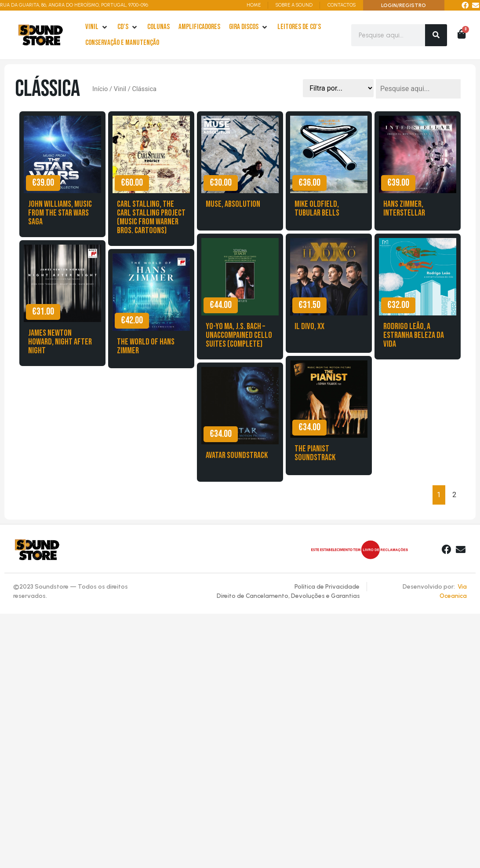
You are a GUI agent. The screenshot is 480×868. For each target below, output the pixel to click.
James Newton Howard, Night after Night (60, 342)
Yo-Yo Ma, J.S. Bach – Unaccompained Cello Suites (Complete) (239, 335)
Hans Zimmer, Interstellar (404, 209)
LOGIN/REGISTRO (404, 5)
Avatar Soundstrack (237, 455)
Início (100, 89)
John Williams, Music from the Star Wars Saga (60, 213)
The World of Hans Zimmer (146, 346)
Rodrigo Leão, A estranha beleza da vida (414, 335)
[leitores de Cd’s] (299, 27)
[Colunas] (158, 27)
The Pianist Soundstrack (315, 453)
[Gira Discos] (249, 27)
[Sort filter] (338, 88)
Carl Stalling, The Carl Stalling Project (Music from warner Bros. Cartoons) (151, 217)
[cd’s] (128, 27)
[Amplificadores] (199, 27)
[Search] (436, 35)
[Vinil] (97, 27)
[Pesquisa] (418, 89)
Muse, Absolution (233, 204)
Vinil (120, 89)
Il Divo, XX (309, 326)
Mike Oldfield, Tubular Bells (317, 209)
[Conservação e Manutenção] (122, 43)
